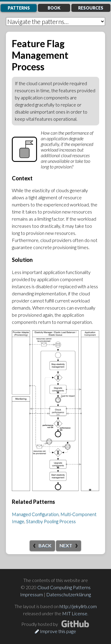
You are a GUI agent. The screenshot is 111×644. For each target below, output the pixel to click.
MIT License (75, 613)
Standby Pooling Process (51, 521)
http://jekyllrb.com (78, 606)
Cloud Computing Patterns (64, 587)
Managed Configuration (35, 514)
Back (45, 545)
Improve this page (55, 631)
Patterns (19, 8)
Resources (91, 8)
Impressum (32, 594)
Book (54, 8)
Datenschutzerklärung (69, 594)
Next (66, 545)
